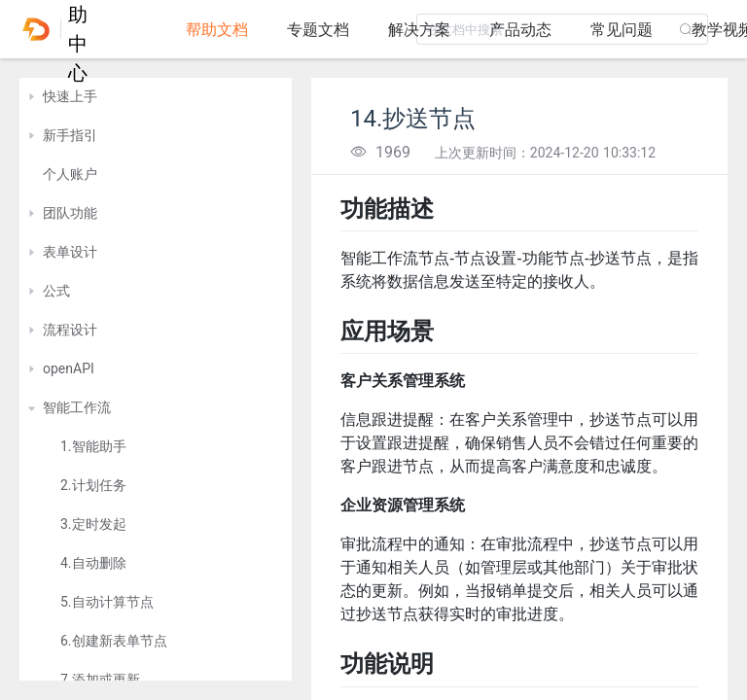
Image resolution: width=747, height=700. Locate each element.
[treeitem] (156, 97)
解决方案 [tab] (419, 30)
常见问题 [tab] (622, 30)
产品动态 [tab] (520, 30)
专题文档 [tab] (318, 30)
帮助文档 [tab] (217, 30)
